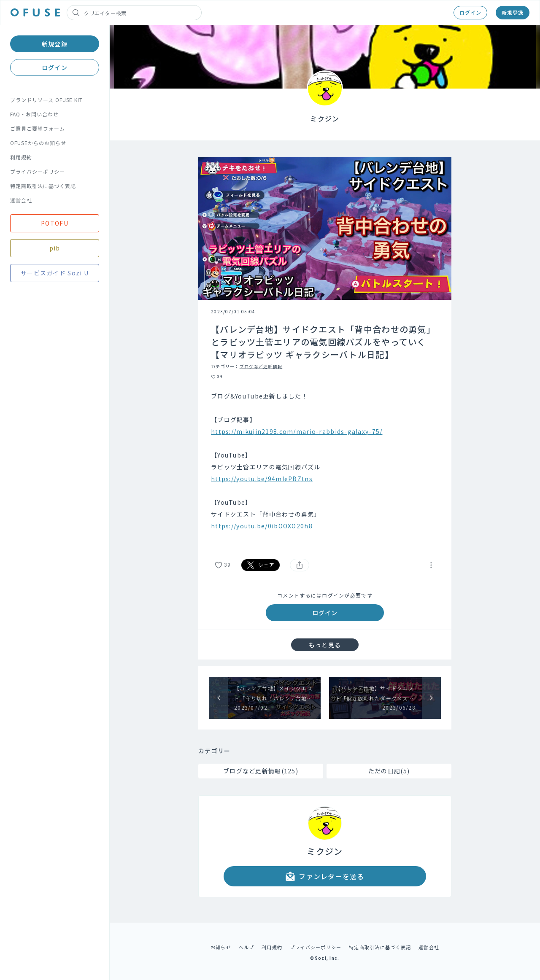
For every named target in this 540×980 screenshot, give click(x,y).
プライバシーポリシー (38, 171)
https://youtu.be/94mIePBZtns (262, 479)
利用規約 (21, 157)
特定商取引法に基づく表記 (43, 186)
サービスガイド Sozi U (55, 273)
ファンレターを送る (325, 876)
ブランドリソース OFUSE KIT (46, 100)
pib (55, 248)
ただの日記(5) (389, 771)
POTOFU (55, 223)
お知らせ (221, 947)
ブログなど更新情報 (261, 366)
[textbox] (325, 467)
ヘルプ (247, 947)
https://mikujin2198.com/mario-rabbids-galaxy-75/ (297, 431)
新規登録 (513, 12)
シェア (261, 565)
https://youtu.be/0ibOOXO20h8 (262, 526)
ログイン (470, 12)
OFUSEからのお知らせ (38, 143)
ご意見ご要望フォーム (38, 128)
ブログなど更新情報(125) (261, 771)
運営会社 (21, 200)
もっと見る (325, 645)
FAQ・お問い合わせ (34, 114)
